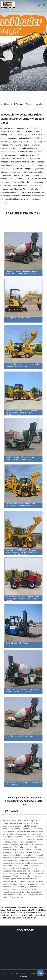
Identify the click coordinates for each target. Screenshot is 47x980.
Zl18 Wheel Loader (8, 907)
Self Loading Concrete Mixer (24, 918)
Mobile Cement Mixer (18, 913)
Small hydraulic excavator (17, 910)
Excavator (5, 913)
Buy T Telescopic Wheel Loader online (23, 915)
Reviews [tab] (11, 811)
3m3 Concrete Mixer (37, 910)
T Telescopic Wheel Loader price (28, 104)
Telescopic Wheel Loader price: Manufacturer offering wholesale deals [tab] (23, 801)
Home (7, 104)
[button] (39, 6)
